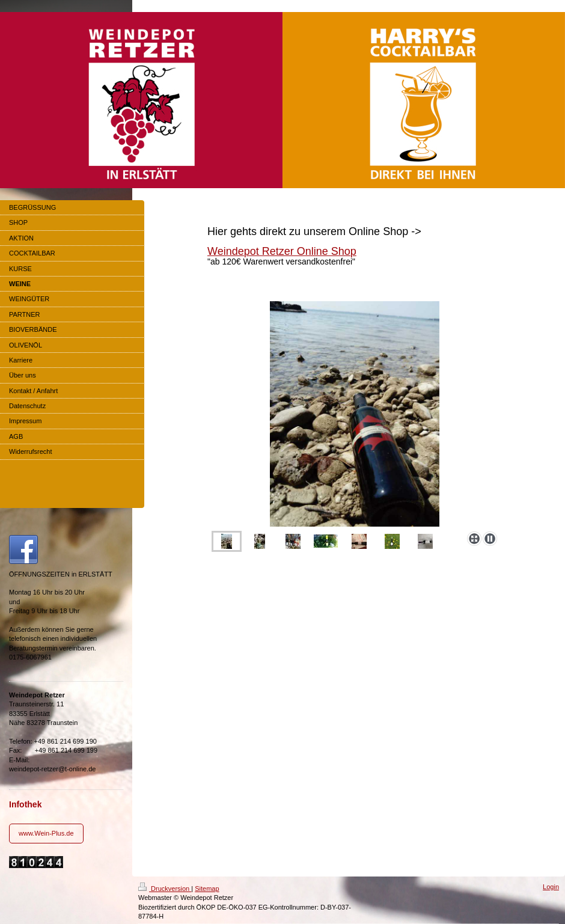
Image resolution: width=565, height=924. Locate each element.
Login (551, 887)
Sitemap (207, 889)
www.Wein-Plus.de (46, 833)
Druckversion (165, 889)
